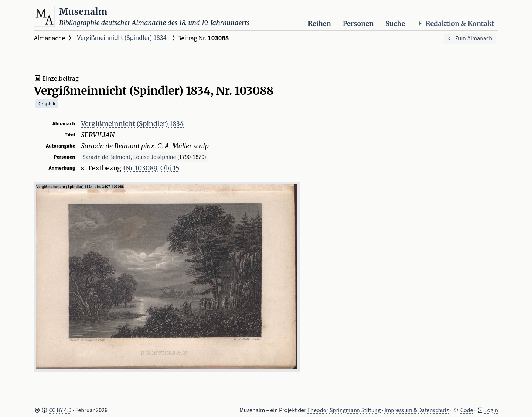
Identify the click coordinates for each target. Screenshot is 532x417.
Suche (395, 23)
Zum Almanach (470, 38)
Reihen (319, 23)
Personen (358, 23)
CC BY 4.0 (60, 410)
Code (467, 410)
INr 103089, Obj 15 (151, 168)
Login (491, 410)
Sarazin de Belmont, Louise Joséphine (129, 157)
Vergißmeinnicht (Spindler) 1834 (122, 38)
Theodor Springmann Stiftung (344, 410)
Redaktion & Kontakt (456, 23)
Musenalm (83, 12)
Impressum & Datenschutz (417, 410)
